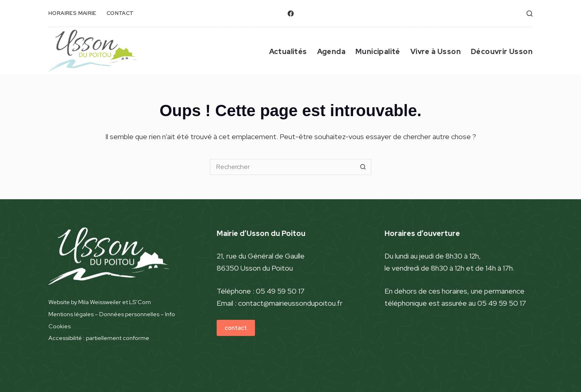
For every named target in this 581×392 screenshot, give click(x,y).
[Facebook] (291, 14)
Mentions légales (71, 314)
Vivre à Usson (436, 51)
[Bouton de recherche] (363, 167)
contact (120, 13)
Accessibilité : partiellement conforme (99, 338)
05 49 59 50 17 (280, 291)
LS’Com (140, 302)
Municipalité (378, 51)
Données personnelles (129, 314)
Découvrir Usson (502, 51)
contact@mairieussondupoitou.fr (290, 303)
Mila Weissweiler (100, 302)
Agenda (331, 51)
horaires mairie (72, 13)
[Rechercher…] (282, 167)
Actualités (288, 51)
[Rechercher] (530, 14)
